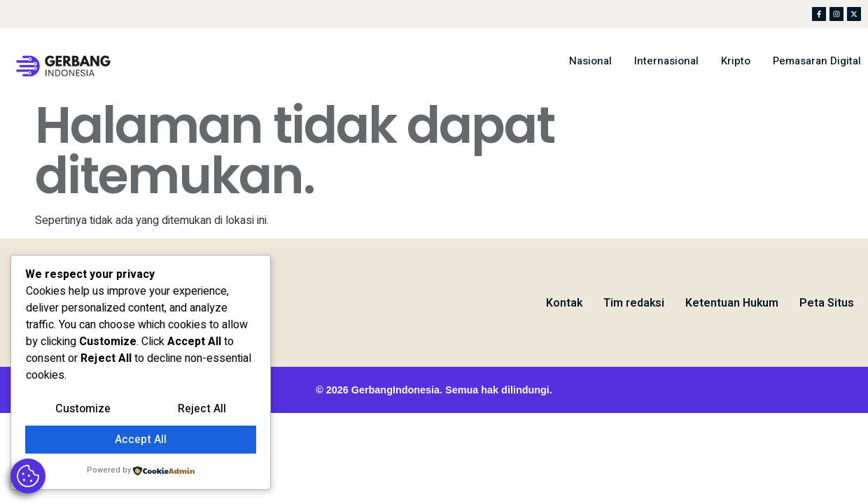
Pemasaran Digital (817, 61)
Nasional (590, 61)
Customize (83, 409)
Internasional (666, 61)
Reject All (202, 409)
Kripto (736, 61)
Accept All (141, 440)
